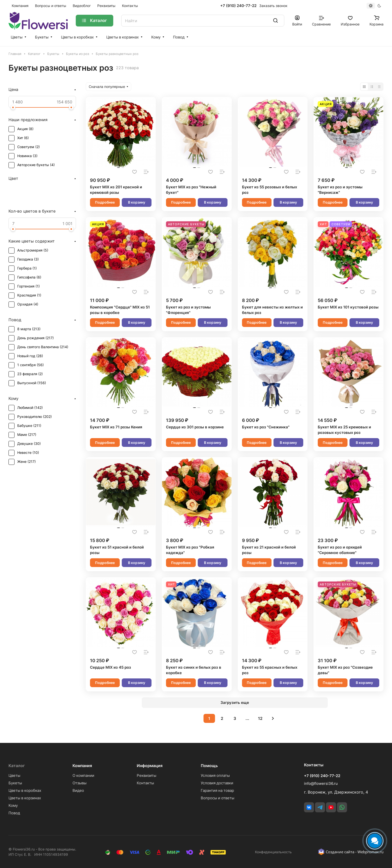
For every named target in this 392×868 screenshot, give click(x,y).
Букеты (42, 37)
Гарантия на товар (217, 790)
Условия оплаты (215, 775)
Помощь (209, 766)
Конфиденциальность (273, 852)
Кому (156, 37)
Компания (82, 766)
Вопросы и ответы (217, 798)
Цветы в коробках (77, 37)
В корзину (137, 202)
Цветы (17, 37)
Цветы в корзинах (122, 37)
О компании (83, 775)
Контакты (145, 783)
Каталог (17, 766)
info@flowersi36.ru (321, 783)
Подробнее (105, 202)
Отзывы (79, 783)
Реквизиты (146, 775)
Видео (78, 790)
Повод (179, 37)
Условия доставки (217, 783)
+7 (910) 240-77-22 (238, 6)
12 (260, 718)
